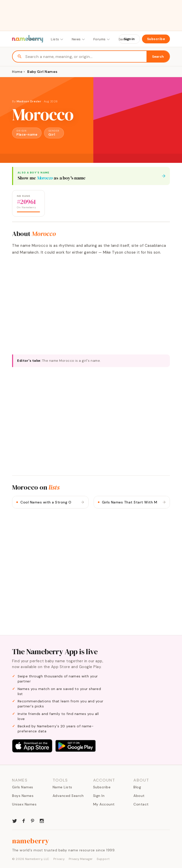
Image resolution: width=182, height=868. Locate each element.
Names (35, 39)
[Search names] (86, 57)
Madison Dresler (29, 101)
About (139, 796)
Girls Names (23, 787)
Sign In (129, 39)
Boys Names (23, 796)
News (79, 39)
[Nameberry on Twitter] (15, 820)
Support (103, 859)
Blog (137, 787)
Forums (102, 39)
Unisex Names (24, 804)
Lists (57, 39)
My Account (104, 804)
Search (158, 57)
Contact (141, 804)
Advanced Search (68, 796)
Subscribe (156, 39)
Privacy (59, 859)
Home (17, 72)
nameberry (31, 841)
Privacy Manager (81, 859)
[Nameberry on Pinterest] (33, 820)
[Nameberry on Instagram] (42, 820)
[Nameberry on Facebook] (24, 820)
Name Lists (62, 787)
